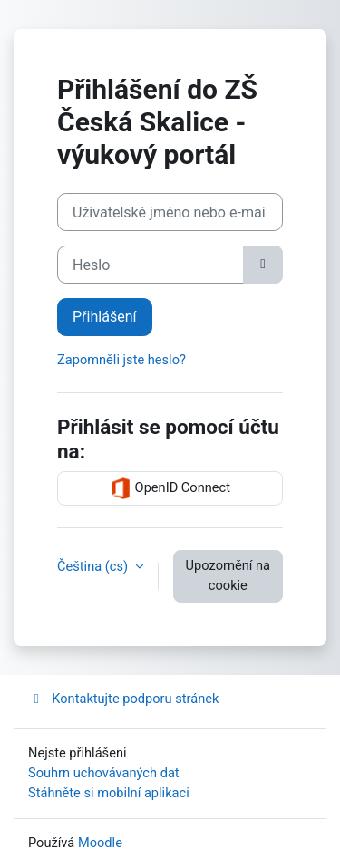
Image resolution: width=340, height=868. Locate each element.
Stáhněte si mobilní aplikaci (109, 793)
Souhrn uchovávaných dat (104, 773)
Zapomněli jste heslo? (121, 360)
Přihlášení (105, 317)
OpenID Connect (170, 488)
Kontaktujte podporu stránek (123, 699)
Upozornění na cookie (228, 575)
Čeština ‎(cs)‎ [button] (94, 566)
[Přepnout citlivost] (263, 265)
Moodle (100, 843)
